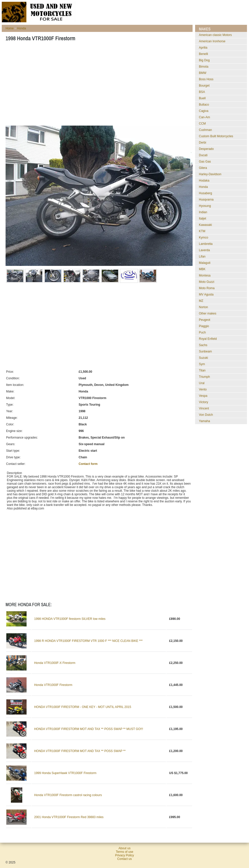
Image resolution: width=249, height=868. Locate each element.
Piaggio (204, 326)
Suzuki (203, 358)
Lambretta (206, 244)
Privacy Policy (125, 855)
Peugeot (205, 320)
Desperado (206, 149)
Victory (203, 402)
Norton (203, 307)
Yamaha (204, 421)
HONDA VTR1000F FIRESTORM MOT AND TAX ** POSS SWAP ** (80, 751)
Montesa (205, 275)
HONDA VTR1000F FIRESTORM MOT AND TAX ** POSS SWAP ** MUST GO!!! (89, 729)
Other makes (208, 313)
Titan (202, 370)
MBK (202, 269)
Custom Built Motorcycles (216, 136)
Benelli (203, 54)
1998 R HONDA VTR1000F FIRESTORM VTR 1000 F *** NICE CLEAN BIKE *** (88, 641)
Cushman (205, 130)
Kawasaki (205, 225)
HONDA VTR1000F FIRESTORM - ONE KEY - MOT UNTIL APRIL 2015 (83, 707)
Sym (202, 364)
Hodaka (204, 181)
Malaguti (205, 263)
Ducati (203, 155)
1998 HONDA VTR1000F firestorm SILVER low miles (70, 619)
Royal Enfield (208, 339)
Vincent (204, 408)
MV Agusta (206, 294)
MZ (201, 301)
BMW (203, 73)
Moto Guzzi (207, 282)
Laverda (204, 250)
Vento (203, 389)
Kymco (204, 238)
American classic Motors (215, 35)
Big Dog (204, 60)
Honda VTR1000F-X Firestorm (55, 663)
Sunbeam (205, 351)
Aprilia (203, 48)
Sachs (203, 345)
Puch (202, 332)
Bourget (204, 86)
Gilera (203, 168)
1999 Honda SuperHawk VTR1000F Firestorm (65, 773)
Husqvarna (206, 200)
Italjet (203, 219)
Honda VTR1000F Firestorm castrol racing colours (68, 795)
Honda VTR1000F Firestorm (53, 685)
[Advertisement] (73, 85)
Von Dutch (206, 415)
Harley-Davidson (210, 174)
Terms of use (125, 852)
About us (124, 848)
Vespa (203, 396)
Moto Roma (207, 288)
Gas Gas (205, 162)
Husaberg (205, 193)
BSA (202, 92)
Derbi (203, 143)
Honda (21, 28)
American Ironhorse (212, 41)
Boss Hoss (206, 79)
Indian (203, 212)
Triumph (204, 377)
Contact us (124, 859)
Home (10, 28)
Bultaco (204, 105)
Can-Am (204, 117)
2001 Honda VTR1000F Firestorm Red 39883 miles (69, 817)
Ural (202, 383)
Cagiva (204, 111)
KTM (202, 231)
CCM (202, 124)
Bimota (204, 67)
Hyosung (205, 206)
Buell (202, 98)
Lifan (202, 257)
